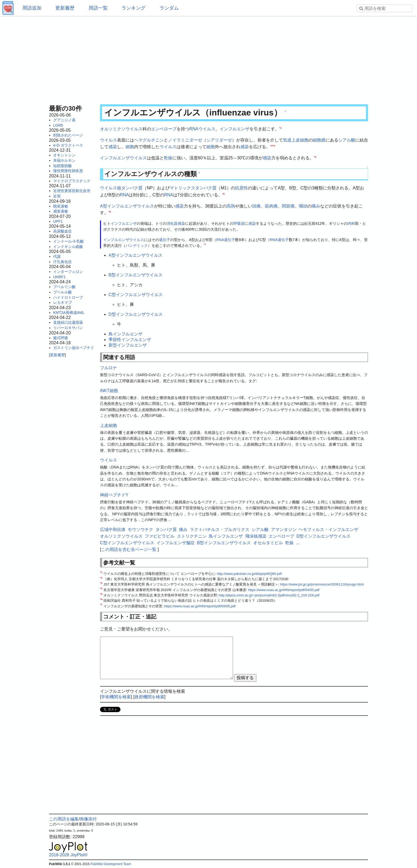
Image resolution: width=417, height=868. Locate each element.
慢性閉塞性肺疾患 (68, 171)
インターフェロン (68, 272)
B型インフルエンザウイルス (135, 275)
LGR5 (58, 125)
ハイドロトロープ (68, 297)
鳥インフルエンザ (126, 334)
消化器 (172, 223)
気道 (287, 140)
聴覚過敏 (61, 206)
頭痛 (256, 206)
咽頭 (303, 206)
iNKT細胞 (109, 391)
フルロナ (109, 368)
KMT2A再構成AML (69, 313)
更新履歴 (65, 8)
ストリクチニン (192, 536)
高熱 (231, 206)
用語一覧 (98, 8)
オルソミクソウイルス (121, 129)
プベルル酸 (62, 292)
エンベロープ (164, 129)
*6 (110, 212)
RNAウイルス (202, 129)
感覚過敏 (61, 211)
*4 (315, 157)
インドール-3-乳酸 (68, 241)
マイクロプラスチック (72, 181)
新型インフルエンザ (128, 345)
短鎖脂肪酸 (62, 166)
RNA (124, 195)
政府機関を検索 (149, 697)
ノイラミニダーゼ (185, 140)
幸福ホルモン (64, 160)
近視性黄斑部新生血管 (72, 191)
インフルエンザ (235, 129)
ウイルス (109, 140)
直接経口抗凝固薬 (68, 322)
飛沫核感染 (256, 536)
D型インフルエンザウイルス (136, 314)
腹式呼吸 (61, 338)
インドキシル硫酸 (68, 247)
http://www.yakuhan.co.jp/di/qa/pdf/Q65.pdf (249, 574)
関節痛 (288, 206)
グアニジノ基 (64, 120)
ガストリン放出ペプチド (74, 348)
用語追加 (32, 8)
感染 (113, 147)
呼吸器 (239, 223)
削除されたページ (68, 135)
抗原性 (241, 188)
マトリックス (182, 188)
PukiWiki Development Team (111, 864)
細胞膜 (319, 140)
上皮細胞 (300, 140)
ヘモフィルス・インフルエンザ (328, 529)
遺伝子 (165, 240)
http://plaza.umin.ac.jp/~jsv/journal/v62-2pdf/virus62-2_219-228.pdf (269, 595)
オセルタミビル (268, 543)
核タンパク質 (130, 188)
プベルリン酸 (64, 287)
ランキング (134, 8)
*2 (271, 146)
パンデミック (137, 246)
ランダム (169, 8)
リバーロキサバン (68, 328)
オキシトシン (64, 155)
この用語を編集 (64, 819)
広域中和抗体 (113, 529)
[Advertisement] (208, 59)
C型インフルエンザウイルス (136, 295)
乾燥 (168, 158)
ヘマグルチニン (149, 140)
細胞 (130, 147)
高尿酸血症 (62, 231)
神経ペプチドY (114, 495)
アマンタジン (284, 529)
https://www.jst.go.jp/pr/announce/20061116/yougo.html (322, 584)
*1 (280, 128)
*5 (224, 194)
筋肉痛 (271, 206)
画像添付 (88, 819)
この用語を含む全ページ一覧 (129, 549)
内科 (351, 223)
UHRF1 (59, 277)
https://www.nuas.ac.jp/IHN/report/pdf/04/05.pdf (284, 590)
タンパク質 (206, 188)
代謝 (57, 256)
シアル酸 (347, 140)
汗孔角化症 (62, 262)
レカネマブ (62, 302)
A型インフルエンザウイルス (127, 206)
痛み (316, 206)
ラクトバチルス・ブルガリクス (220, 529)
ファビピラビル (160, 536)
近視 (57, 196)
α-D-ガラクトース (68, 145)
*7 (205, 244)
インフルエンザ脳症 (176, 543)
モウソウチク (140, 529)
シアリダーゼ (219, 140)
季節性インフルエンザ (130, 340)
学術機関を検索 (116, 697)
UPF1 (58, 221)
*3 (274, 146)
